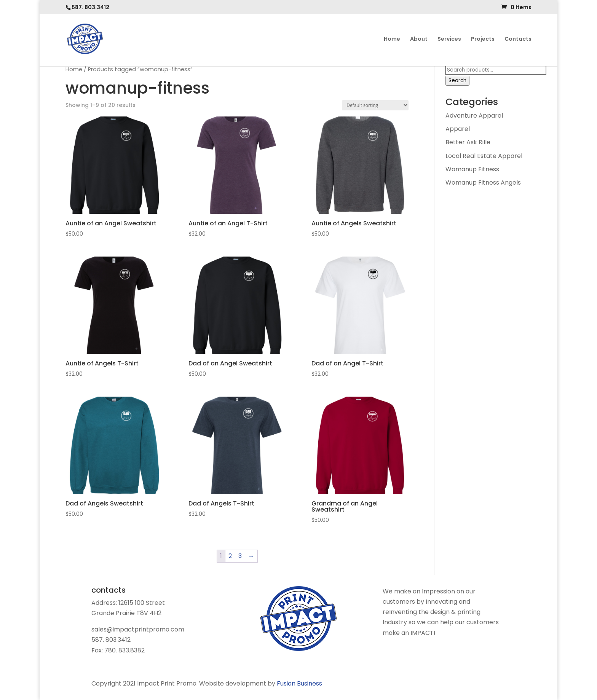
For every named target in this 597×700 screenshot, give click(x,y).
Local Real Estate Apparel (484, 156)
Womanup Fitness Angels (483, 183)
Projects (483, 39)
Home (392, 39)
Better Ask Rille (468, 142)
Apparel (458, 129)
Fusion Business (299, 683)
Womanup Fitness (472, 169)
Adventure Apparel (474, 116)
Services (449, 39)
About (419, 39)
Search (457, 81)
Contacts (518, 39)
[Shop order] (375, 105)
